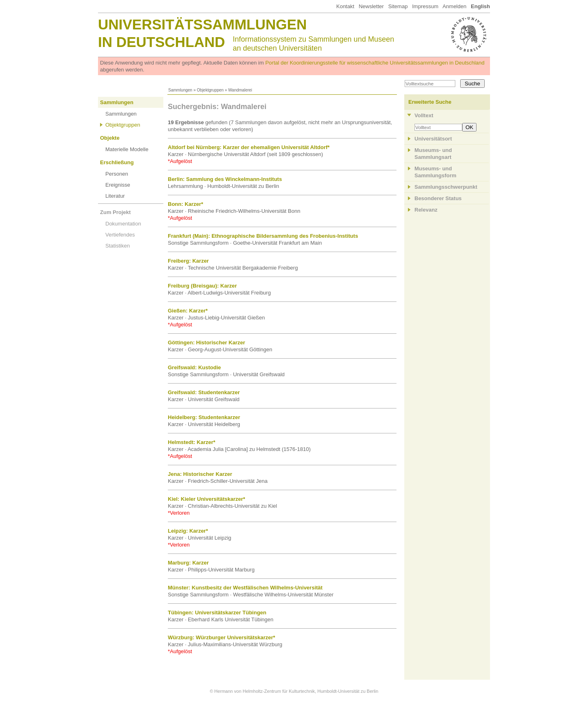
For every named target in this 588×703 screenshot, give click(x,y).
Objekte (110, 138)
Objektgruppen (210, 90)
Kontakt (345, 6)
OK (469, 127)
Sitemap (398, 6)
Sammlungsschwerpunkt (446, 187)
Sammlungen (180, 90)
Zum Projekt (115, 212)
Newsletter (371, 6)
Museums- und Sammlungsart (433, 154)
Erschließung (117, 162)
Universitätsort (433, 139)
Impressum (425, 6)
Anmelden (455, 6)
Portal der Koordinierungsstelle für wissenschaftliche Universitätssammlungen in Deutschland (375, 63)
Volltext (424, 115)
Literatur (115, 196)
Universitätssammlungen (202, 24)
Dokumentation (123, 224)
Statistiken (118, 246)
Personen (117, 174)
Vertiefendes (120, 235)
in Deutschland (161, 42)
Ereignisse (118, 185)
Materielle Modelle (127, 149)
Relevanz (426, 210)
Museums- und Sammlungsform (435, 172)
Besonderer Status (438, 198)
